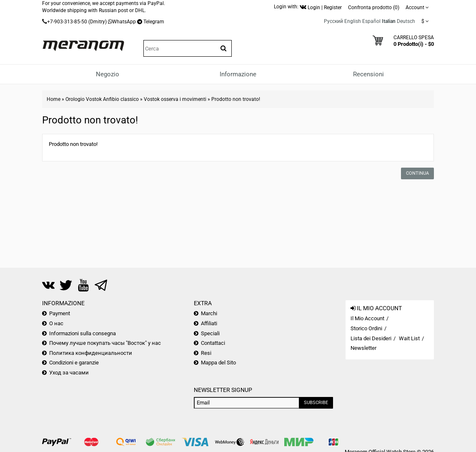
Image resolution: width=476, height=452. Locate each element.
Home (54, 99)
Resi (206, 353)
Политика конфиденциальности (91, 353)
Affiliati (209, 323)
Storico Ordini (366, 328)
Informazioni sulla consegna (83, 333)
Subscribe (316, 403)
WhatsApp (124, 22)
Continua (417, 173)
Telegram (154, 22)
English (353, 21)
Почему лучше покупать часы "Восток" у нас (105, 343)
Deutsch (406, 21)
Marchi (209, 313)
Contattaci (213, 343)
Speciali (210, 333)
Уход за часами (69, 373)
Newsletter (363, 348)
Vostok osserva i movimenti (175, 99)
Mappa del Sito (218, 363)
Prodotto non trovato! (236, 99)
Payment (60, 313)
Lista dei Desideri (371, 338)
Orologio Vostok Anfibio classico (102, 99)
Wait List (409, 338)
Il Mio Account (367, 318)
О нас (56, 323)
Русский (333, 21)
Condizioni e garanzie (74, 363)
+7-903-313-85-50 (67, 22)
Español (371, 21)
